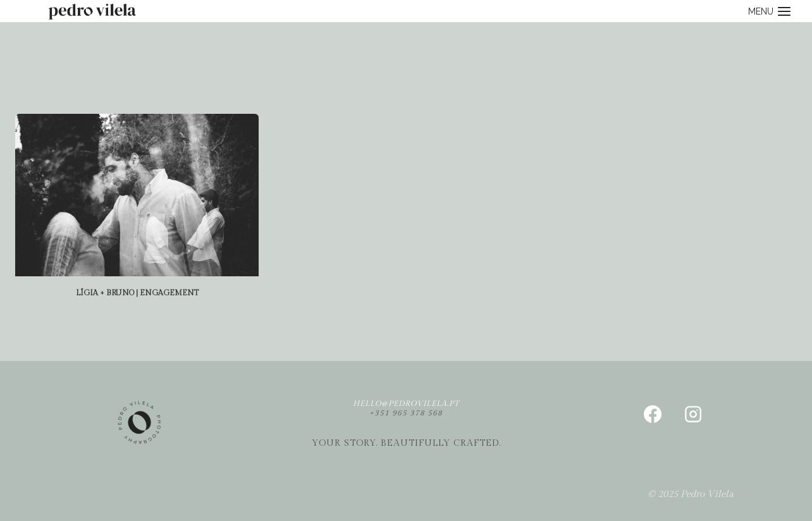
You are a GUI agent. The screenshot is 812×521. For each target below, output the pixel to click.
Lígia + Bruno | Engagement (137, 293)
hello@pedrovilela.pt (406, 403)
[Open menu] (770, 11)
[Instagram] (693, 414)
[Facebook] (653, 414)
